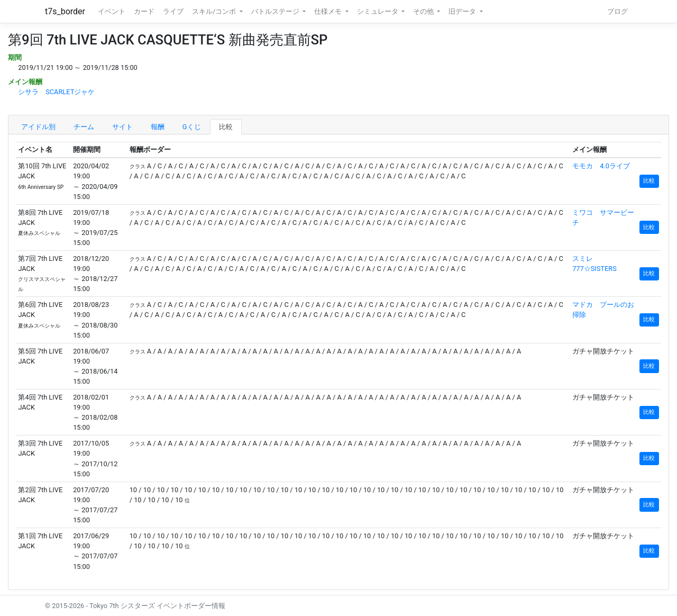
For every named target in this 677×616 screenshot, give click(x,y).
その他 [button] (424, 11)
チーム (84, 127)
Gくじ (192, 127)
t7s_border (65, 11)
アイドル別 (38, 127)
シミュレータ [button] (378, 11)
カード (144, 11)
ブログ (617, 11)
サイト (122, 127)
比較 (226, 127)
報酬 (158, 127)
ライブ (173, 11)
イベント (112, 11)
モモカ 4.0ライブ (601, 166)
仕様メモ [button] (329, 11)
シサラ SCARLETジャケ (56, 92)
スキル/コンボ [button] (215, 11)
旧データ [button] (463, 11)
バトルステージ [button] (276, 11)
